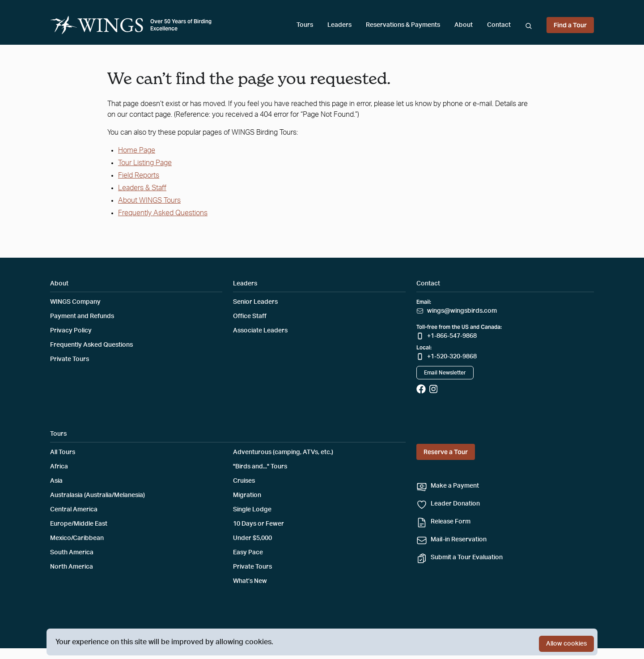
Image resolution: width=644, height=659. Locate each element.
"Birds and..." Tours (260, 467)
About (464, 25)
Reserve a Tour (446, 452)
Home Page (137, 150)
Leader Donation (455, 504)
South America (72, 553)
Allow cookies (566, 644)
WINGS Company (75, 302)
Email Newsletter (445, 373)
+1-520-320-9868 (452, 357)
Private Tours (70, 359)
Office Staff (250, 316)
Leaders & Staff (142, 188)
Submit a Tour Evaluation (467, 557)
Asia (56, 481)
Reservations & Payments (403, 25)
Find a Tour (570, 25)
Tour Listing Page (145, 163)
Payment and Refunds (82, 316)
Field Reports (139, 175)
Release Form (451, 522)
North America (72, 567)
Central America (74, 510)
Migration (247, 495)
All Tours (63, 452)
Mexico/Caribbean (77, 538)
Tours (305, 25)
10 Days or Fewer (258, 524)
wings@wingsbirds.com (462, 311)
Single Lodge (252, 510)
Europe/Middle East (79, 524)
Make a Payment (455, 486)
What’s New (250, 581)
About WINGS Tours (149, 200)
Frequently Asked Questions (163, 213)
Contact (499, 25)
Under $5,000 (252, 538)
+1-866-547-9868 (452, 336)
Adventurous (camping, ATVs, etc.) (283, 452)
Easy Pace (248, 553)
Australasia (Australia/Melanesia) (97, 495)
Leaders (339, 25)
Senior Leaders (255, 302)
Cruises (244, 481)
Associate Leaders (260, 331)
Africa (59, 467)
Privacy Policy (71, 331)
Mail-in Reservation (459, 540)
